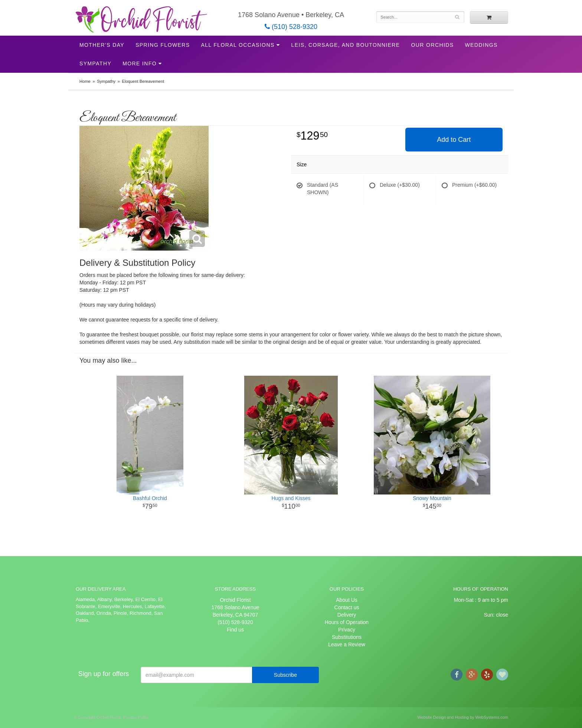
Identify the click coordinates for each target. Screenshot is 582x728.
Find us (235, 630)
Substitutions (347, 637)
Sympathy (95, 63)
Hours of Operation (347, 622)
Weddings (481, 45)
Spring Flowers (163, 45)
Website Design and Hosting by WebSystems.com (463, 717)
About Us (347, 600)
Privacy (347, 630)
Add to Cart (454, 140)
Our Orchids (433, 45)
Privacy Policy (136, 717)
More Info (140, 63)
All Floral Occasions (238, 45)
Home (85, 81)
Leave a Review (347, 644)
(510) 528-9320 (291, 27)
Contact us (347, 607)
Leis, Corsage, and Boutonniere (345, 45)
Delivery (347, 615)
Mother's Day (102, 45)
